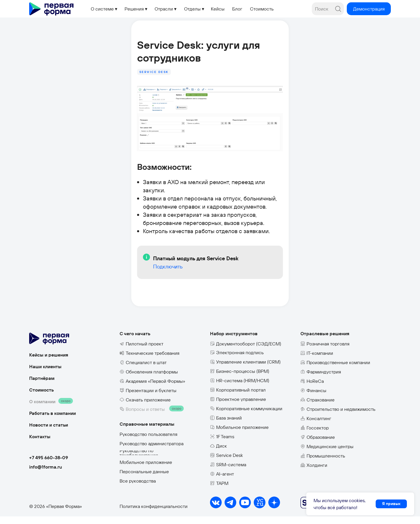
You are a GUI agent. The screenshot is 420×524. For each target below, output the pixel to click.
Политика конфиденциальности (154, 514)
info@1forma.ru (46, 474)
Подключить (121, 281)
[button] (369, 9)
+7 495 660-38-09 (49, 465)
